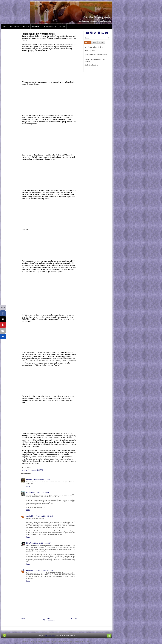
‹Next (23, 618)
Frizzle (28, 492)
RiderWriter (30, 543)
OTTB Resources (51, 26)
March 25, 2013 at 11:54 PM (42, 479)
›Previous (74, 618)
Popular (87, 42)
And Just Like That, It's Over (94, 47)
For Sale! (62, 26)
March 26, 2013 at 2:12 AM (40, 492)
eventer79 (26, 470)
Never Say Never (90, 51)
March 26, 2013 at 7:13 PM (45, 570)
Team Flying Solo (49, 636)
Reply (28, 486)
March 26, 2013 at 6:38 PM (43, 543)
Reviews (26, 26)
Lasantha (50, 642)
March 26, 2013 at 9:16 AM (45, 516)
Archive (101, 42)
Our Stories (15, 26)
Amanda (29, 479)
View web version (49, 620)
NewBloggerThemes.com (83, 642)
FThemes (32, 642)
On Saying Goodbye (91, 65)
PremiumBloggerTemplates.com (64, 642)
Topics (94, 42)
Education (37, 26)
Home (5, 26)
